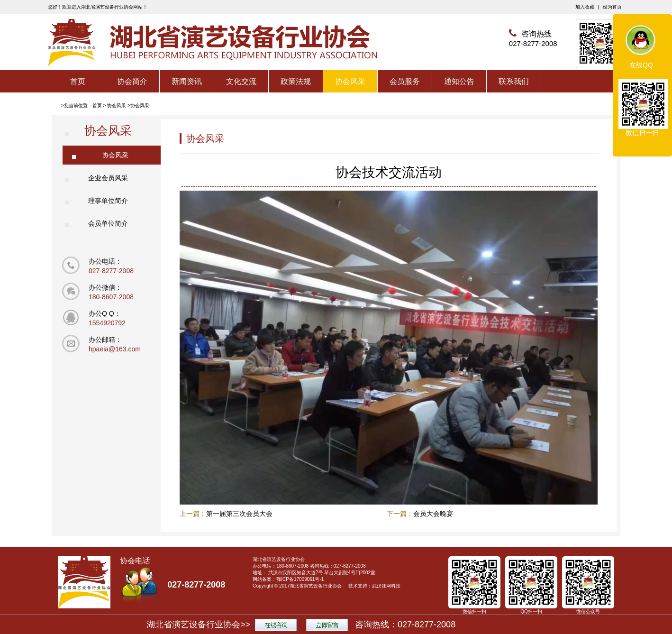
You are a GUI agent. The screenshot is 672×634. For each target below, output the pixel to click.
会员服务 (405, 81)
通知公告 (459, 81)
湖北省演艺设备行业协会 (316, 586)
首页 (78, 81)
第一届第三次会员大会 (239, 514)
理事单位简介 (108, 201)
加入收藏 (585, 7)
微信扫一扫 (642, 133)
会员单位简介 (108, 223)
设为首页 (612, 7)
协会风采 (350, 81)
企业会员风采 (108, 178)
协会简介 (132, 81)
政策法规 (296, 81)
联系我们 (514, 81)
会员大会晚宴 (433, 514)
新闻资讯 (187, 81)
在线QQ (641, 65)
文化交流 (241, 81)
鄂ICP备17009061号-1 (300, 579)
